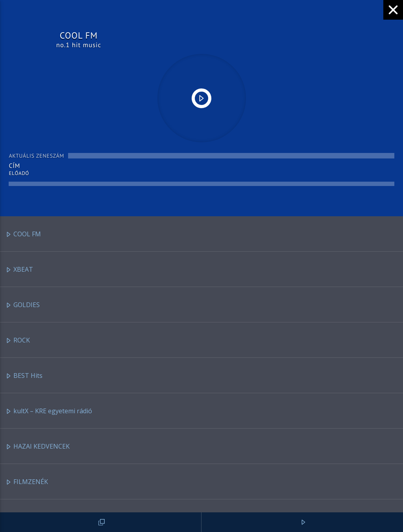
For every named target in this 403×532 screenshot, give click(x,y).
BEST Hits (24, 376)
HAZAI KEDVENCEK (38, 447)
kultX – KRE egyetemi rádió (49, 411)
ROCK (18, 341)
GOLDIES (23, 305)
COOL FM (23, 235)
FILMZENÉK (27, 482)
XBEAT (19, 270)
